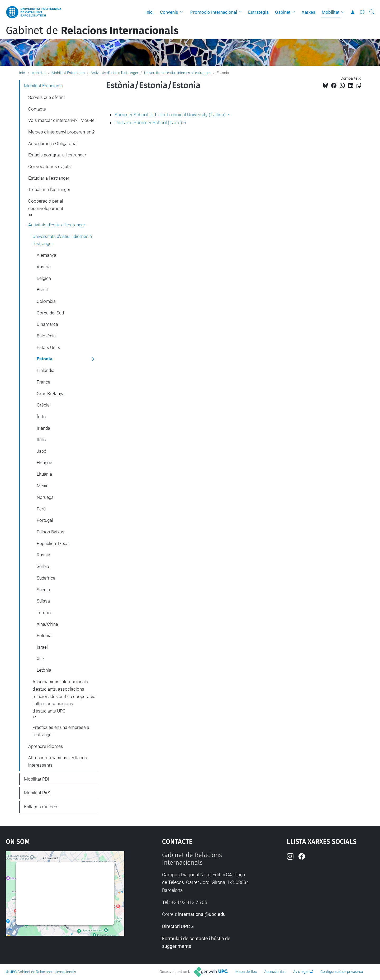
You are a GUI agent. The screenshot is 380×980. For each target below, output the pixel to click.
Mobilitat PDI (37, 779)
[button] (183, 12)
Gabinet (283, 12)
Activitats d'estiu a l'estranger (114, 73)
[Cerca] (372, 12)
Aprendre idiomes (46, 746)
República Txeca (53, 543)
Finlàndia (46, 370)
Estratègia (258, 12)
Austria (44, 267)
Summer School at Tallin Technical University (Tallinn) (170, 115)
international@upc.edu (202, 914)
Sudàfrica (46, 578)
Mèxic (43, 486)
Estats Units (48, 347)
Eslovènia (46, 336)
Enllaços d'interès (41, 807)
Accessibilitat (275, 972)
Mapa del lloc (246, 972)
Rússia (43, 555)
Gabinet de (92, 31)
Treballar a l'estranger (49, 189)
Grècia (43, 405)
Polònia (44, 635)
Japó (42, 451)
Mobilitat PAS (37, 793)
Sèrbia (43, 566)
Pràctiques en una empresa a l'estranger (61, 731)
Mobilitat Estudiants (68, 73)
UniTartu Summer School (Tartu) (148, 123)
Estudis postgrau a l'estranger (57, 155)
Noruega (45, 497)
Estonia (44, 359)
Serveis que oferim (47, 97)
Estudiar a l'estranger (49, 178)
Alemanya (46, 255)
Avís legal (301, 972)
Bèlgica (44, 278)
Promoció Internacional (214, 12)
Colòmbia (46, 301)
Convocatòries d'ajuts (49, 166)
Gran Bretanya (51, 394)
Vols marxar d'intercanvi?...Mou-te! (62, 120)
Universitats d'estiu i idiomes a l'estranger (177, 73)
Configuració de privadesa (342, 972)
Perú (41, 509)
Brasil (42, 290)
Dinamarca (47, 324)
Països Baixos (51, 532)
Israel (42, 647)
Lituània (44, 474)
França (44, 382)
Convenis (169, 12)
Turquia (44, 613)
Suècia (43, 590)
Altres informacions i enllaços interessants (58, 761)
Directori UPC (176, 926)
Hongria (44, 463)
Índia (41, 417)
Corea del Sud (50, 313)
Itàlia (41, 439)
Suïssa (43, 601)
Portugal (45, 520)
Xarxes (308, 12)
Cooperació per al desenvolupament (46, 205)
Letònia (44, 670)
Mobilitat (331, 12)
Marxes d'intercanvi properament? (61, 132)
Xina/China (47, 624)
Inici (149, 12)
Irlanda (43, 428)
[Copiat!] (359, 86)
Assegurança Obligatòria (52, 144)
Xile (40, 659)
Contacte (37, 109)
